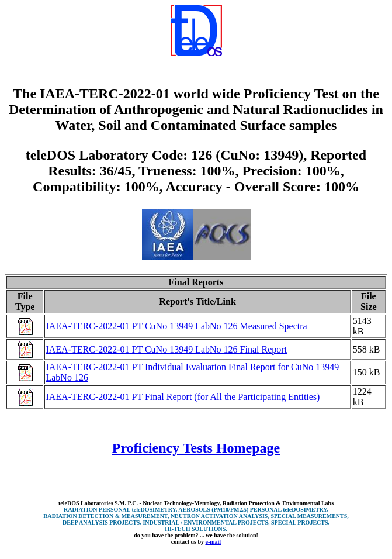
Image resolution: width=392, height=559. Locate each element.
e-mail (213, 542)
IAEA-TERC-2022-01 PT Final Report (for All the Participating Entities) (183, 397)
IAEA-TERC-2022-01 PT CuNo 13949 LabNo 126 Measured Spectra (176, 326)
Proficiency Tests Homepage (196, 448)
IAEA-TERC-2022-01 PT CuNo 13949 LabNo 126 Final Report (166, 349)
